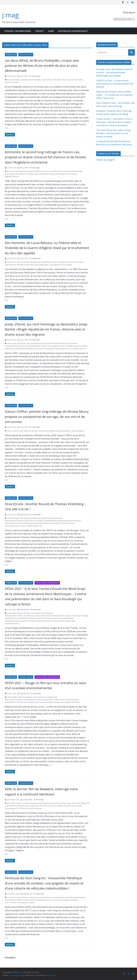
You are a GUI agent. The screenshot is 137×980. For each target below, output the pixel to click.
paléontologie (60, 174)
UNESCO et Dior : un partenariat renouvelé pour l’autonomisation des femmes (115, 84)
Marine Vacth (76, 806)
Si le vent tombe (59, 621)
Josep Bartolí (10, 349)
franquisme (21, 346)
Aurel (19, 343)
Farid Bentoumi (51, 697)
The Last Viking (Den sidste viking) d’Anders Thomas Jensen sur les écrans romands (114, 133)
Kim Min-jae (58, 897)
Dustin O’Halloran (35, 171)
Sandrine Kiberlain (12, 82)
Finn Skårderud (35, 518)
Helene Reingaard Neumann (52, 518)
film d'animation (72, 343)
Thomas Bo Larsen (67, 523)
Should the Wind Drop (44, 621)
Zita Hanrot (76, 702)
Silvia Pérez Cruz (66, 349)
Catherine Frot (12, 262)
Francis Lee (46, 171)
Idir (88, 803)
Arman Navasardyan (15, 613)
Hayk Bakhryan (10, 618)
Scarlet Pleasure (11, 523)
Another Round (13, 518)
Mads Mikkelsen (50, 521)
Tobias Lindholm (27, 526)
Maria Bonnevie (75, 521)
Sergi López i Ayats (52, 349)
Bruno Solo (26, 343)
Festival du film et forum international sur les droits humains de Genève (32, 616)
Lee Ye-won (56, 900)
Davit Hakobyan (47, 613)
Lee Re (48, 900)
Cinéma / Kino (11, 55)
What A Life (38, 526)
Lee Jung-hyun (39, 900)
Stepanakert (71, 621)
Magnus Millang (62, 521)
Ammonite (23, 171)
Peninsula (64, 900)
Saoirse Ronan (71, 174)
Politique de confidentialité (73, 31)
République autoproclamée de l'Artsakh (20, 621)
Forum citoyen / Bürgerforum (47, 583)
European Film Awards (51, 343)
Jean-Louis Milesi (81, 346)
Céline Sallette (12, 697)
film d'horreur (23, 897)
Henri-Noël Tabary (72, 700)
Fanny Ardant (55, 803)
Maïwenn (67, 806)
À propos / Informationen (18, 31)
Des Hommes (24, 262)
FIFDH (63, 343)
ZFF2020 (23, 808)
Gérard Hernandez (34, 346)
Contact (40, 31)
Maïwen (60, 806)
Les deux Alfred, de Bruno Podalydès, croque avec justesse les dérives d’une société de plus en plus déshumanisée (42, 66)
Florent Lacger (66, 803)
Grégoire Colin (70, 616)
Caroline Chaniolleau (30, 803)
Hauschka (66, 171)
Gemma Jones (57, 171)
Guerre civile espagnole (50, 346)
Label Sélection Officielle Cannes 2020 (56, 80)
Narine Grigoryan (53, 618)
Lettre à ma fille (41, 806)
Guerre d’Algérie (59, 262)
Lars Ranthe (39, 521)
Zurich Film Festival (34, 808)
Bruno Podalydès (14, 80)
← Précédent (9, 958)
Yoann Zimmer (66, 265)
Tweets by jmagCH (106, 160)
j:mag (10, 15)
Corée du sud (12, 897)
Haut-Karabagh (82, 616)
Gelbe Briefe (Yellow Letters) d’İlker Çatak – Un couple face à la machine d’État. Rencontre (114, 95)
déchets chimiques (25, 697)
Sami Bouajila (66, 702)
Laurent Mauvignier (41, 265)
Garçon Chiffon (13, 431)
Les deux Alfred (77, 80)
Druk (21, 518)
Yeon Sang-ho (22, 903)
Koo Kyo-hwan (68, 897)
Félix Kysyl (33, 262)
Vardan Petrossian (12, 623)
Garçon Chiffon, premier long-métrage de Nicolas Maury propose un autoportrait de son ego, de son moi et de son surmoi (47, 417)
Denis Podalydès (35, 80)
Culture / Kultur (26, 55)
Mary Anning (49, 174)
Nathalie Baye (54, 431)
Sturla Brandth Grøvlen (41, 523)
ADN (9, 803)
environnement (39, 697)
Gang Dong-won (36, 897)
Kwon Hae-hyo (80, 897)
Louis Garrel (52, 806)
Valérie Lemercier (80, 349)
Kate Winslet (9, 174)
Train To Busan (11, 903)
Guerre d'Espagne (67, 346)
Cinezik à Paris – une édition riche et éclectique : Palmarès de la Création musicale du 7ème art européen (114, 122)
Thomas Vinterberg (12, 526)
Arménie (26, 613)
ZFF (18, 808)
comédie (24, 80)
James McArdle (77, 171)
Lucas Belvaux (55, 265)
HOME (51, 31)
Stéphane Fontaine (12, 177)
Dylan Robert (44, 803)
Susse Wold (55, 523)
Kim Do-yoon (47, 897)
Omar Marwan (10, 808)
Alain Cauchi (12, 343)
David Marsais (36, 343)
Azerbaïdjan (35, 613)
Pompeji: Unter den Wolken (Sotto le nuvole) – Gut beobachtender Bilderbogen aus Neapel (114, 72)
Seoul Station (74, 900)
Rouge (57, 702)
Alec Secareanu (13, 171)
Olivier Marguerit (78, 431)
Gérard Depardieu (45, 262)
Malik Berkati (24, 515)
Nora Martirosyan (67, 618)
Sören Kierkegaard (25, 523)
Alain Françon (16, 803)
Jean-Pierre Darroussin (75, 262)
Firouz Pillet (24, 76)
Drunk (26, 518)
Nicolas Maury (65, 431)
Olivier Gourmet (40, 702)
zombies (32, 903)
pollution (51, 702)
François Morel (10, 346)
